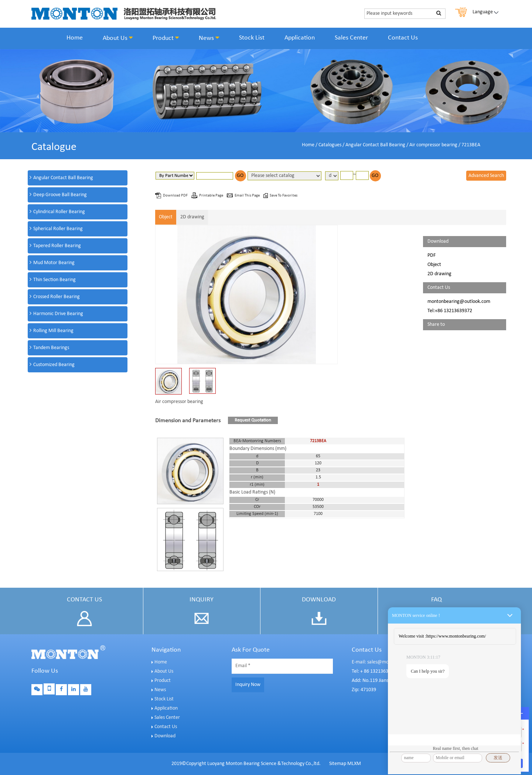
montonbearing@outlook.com (459, 302)
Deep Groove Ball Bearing (60, 195)
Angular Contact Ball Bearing (375, 145)
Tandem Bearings (51, 348)
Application (300, 38)
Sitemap (338, 764)
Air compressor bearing (433, 145)
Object (166, 217)
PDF (432, 255)
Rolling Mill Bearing (53, 331)
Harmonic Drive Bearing (58, 314)
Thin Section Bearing (54, 280)
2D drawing (192, 217)
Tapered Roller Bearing (57, 246)
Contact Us (403, 38)
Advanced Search (486, 176)
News (209, 38)
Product (166, 38)
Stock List (252, 38)
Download (165, 736)
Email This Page (248, 196)
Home (75, 38)
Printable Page (212, 196)
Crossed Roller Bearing (57, 297)
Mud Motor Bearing (54, 263)
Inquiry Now (248, 685)
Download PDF (176, 196)
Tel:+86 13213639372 (450, 311)
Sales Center (351, 38)
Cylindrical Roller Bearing (59, 212)
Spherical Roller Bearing (58, 229)
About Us (118, 38)
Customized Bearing (54, 365)
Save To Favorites (284, 196)
